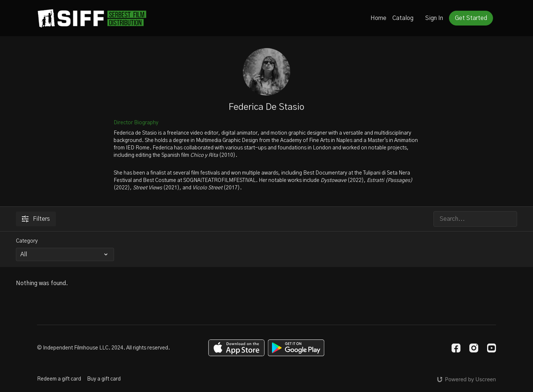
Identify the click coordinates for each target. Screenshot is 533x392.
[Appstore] (236, 348)
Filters (36, 219)
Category (27, 241)
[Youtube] (492, 348)
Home (378, 18)
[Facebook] (456, 348)
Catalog (403, 18)
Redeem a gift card (59, 379)
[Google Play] (296, 348)
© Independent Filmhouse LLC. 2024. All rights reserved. (103, 348)
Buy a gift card (104, 379)
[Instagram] (474, 348)
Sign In (434, 18)
